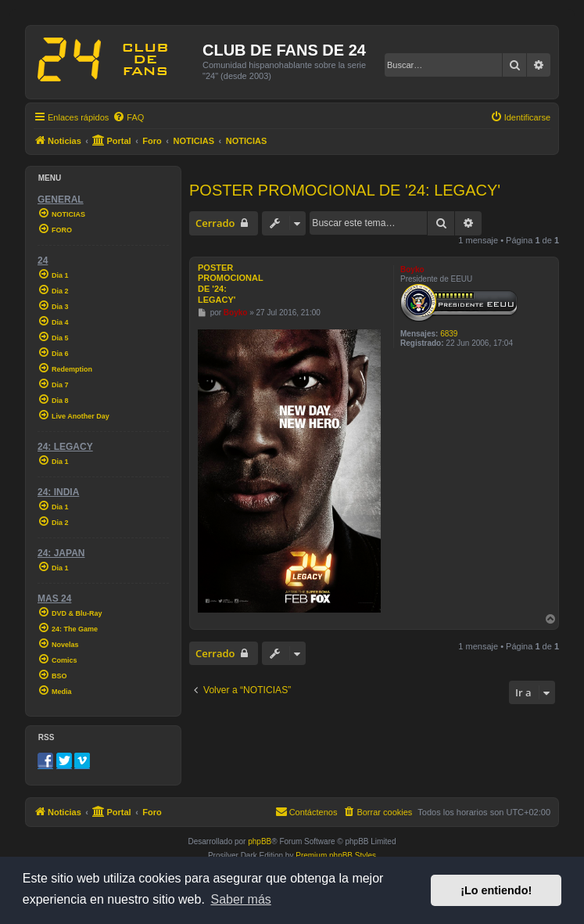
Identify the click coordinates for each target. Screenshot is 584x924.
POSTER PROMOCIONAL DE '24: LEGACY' (345, 190)
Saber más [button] (240, 899)
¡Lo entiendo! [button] (496, 890)
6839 (449, 334)
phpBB (260, 841)
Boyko (412, 270)
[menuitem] (128, 117)
